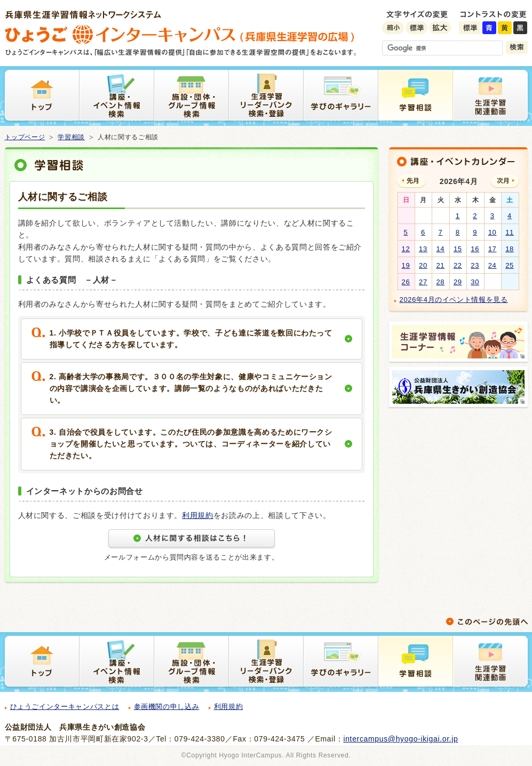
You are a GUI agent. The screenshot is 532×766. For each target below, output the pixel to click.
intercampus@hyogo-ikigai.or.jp (400, 739)
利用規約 (198, 515)
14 (440, 249)
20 (423, 265)
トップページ (25, 137)
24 (493, 265)
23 (475, 265)
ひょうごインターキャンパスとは (65, 707)
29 (458, 282)
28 (440, 282)
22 (458, 265)
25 (510, 265)
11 (510, 232)
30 (475, 282)
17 (493, 249)
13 (423, 249)
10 (493, 232)
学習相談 (71, 137)
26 (406, 282)
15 (458, 249)
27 (423, 282)
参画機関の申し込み (167, 707)
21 (440, 265)
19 (406, 265)
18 (510, 249)
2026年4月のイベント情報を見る (454, 300)
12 (406, 249)
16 (475, 249)
